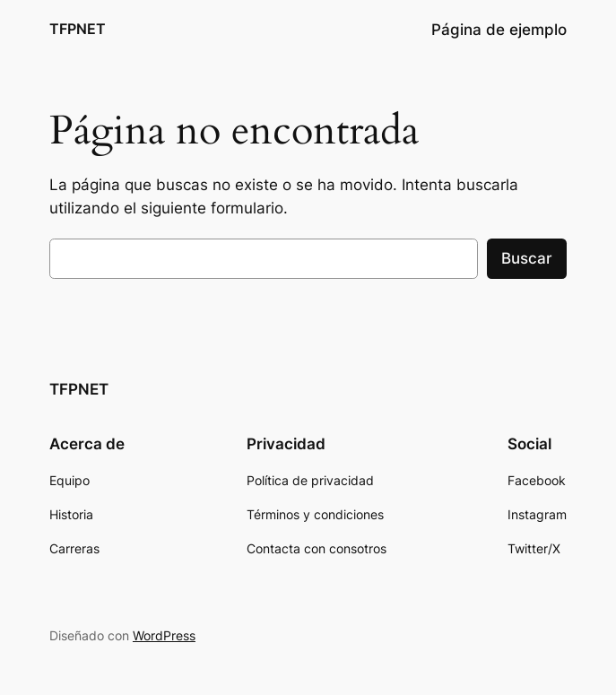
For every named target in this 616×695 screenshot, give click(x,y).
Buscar (527, 258)
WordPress (164, 635)
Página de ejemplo (499, 30)
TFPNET (78, 29)
